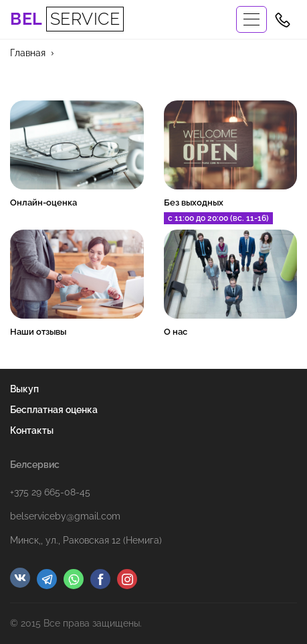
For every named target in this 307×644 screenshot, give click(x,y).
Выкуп (24, 389)
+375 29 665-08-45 (50, 492)
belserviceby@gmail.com (65, 516)
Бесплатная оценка (54, 410)
